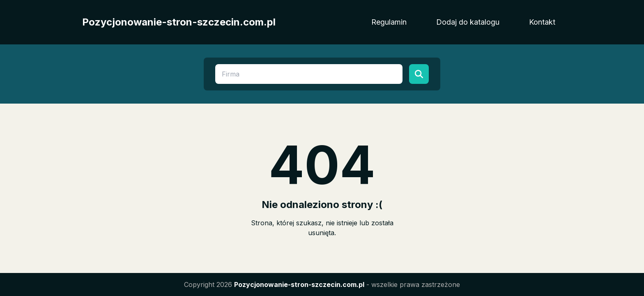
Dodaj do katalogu (468, 22)
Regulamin (389, 22)
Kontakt (542, 22)
